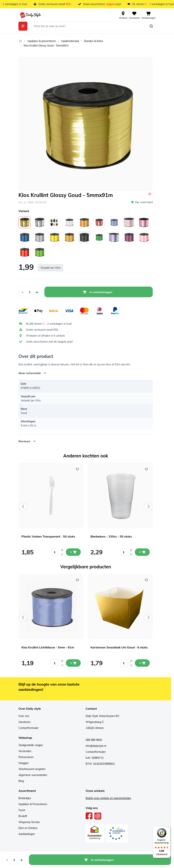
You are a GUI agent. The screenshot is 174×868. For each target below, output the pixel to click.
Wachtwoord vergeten (32, 769)
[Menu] (168, 828)
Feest (22, 810)
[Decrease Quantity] (23, 292)
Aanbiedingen (27, 834)
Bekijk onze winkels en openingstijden (108, 798)
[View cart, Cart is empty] (149, 15)
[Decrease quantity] (62, 554)
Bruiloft (23, 816)
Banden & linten (94, 41)
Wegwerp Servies (29, 822)
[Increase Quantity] (37, 292)
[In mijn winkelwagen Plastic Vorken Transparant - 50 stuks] (73, 552)
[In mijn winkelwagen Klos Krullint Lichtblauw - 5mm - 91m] (73, 663)
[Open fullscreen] (86, 124)
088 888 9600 (94, 740)
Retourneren (26, 757)
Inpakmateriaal (70, 41)
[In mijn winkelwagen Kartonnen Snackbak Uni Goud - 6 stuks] (142, 663)
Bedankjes (25, 798)
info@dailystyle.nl (96, 746)
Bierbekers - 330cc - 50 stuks (111, 536)
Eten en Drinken (28, 828)
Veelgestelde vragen (31, 745)
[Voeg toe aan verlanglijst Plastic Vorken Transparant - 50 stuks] (77, 469)
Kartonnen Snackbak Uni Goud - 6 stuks (119, 647)
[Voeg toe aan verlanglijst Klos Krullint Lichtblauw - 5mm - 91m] (77, 580)
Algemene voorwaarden (33, 775)
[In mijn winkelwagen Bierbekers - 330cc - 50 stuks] (142, 552)
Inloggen (24, 763)
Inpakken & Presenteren (33, 804)
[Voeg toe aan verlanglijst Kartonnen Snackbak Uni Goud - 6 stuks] (146, 580)
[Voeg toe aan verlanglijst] (150, 194)
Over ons (24, 716)
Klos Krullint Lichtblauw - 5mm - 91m (48, 647)
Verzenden (25, 751)
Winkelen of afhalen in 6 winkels (45, 336)
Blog (21, 781)
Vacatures (25, 722)
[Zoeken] (151, 26)
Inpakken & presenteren (42, 41)
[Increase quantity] (62, 550)
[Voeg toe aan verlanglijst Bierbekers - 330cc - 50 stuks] (146, 469)
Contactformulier (29, 728)
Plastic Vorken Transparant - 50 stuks (48, 536)
